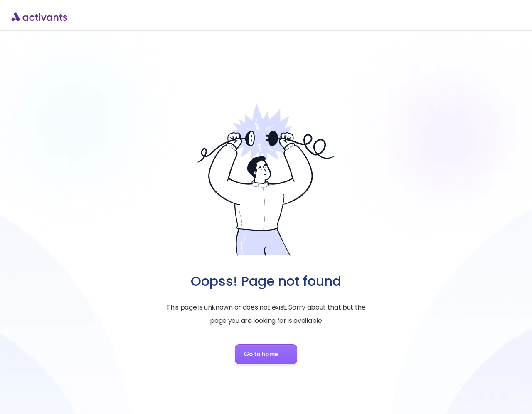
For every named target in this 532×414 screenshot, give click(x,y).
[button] (266, 354)
